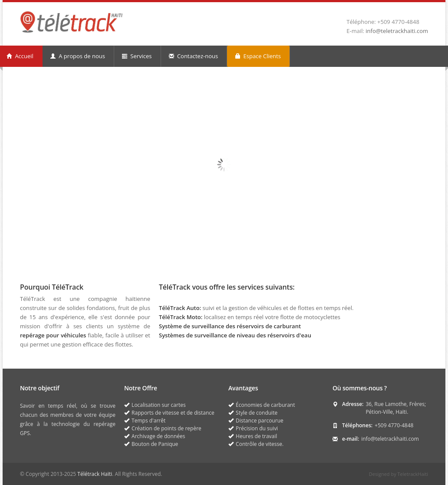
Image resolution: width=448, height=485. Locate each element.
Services (137, 56)
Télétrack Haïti (95, 474)
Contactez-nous (194, 56)
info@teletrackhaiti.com (397, 31)
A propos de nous (78, 56)
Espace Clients (258, 56)
